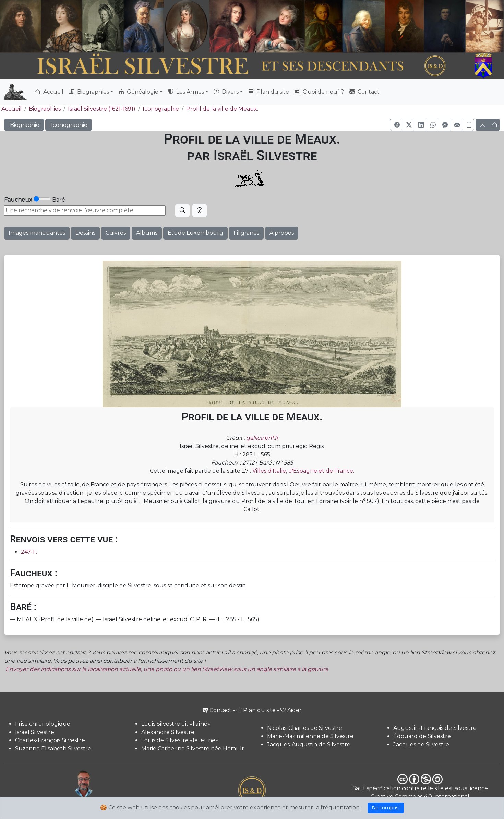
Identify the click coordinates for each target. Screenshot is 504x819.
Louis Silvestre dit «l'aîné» (176, 724)
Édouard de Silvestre (422, 736)
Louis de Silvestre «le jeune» (180, 740)
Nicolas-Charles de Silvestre (305, 728)
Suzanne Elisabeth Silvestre (53, 749)
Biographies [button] (89, 92)
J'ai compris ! (386, 808)
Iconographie (161, 109)
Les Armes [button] (186, 92)
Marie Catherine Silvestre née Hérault (193, 749)
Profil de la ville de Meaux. (222, 109)
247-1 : (29, 552)
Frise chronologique (43, 724)
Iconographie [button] (69, 125)
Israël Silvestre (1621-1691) (102, 109)
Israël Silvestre (35, 732)
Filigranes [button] (246, 233)
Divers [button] (226, 92)
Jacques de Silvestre (421, 744)
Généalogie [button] (139, 92)
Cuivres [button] (116, 233)
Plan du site (269, 92)
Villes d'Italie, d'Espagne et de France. (303, 471)
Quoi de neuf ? (319, 92)
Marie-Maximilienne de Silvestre (310, 736)
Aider (291, 710)
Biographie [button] (24, 125)
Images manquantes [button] (37, 233)
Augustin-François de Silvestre (435, 728)
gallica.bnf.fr (262, 438)
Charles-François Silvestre (50, 740)
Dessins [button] (85, 233)
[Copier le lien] (468, 125)
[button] (396, 125)
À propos (282, 233)
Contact (364, 92)
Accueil (49, 92)
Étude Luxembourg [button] (195, 233)
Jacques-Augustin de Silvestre (309, 744)
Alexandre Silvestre (168, 732)
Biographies (45, 109)
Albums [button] (147, 233)
